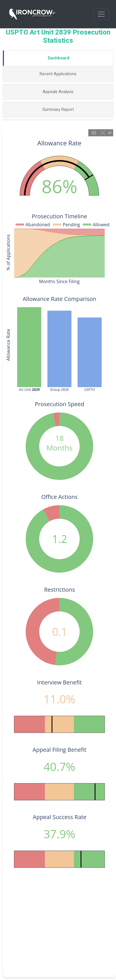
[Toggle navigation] (101, 14)
